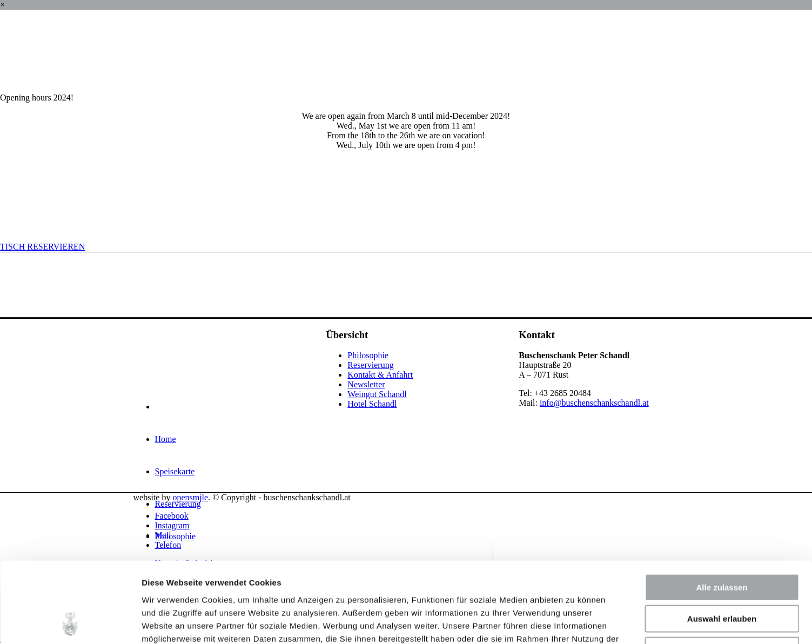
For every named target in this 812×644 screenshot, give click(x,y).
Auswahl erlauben (722, 544)
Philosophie (368, 355)
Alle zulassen (722, 512)
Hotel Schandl (372, 404)
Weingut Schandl (377, 394)
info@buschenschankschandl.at (594, 403)
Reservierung (370, 365)
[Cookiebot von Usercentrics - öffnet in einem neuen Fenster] (70, 623)
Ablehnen (722, 575)
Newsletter (366, 384)
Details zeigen (575, 623)
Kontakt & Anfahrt (380, 375)
